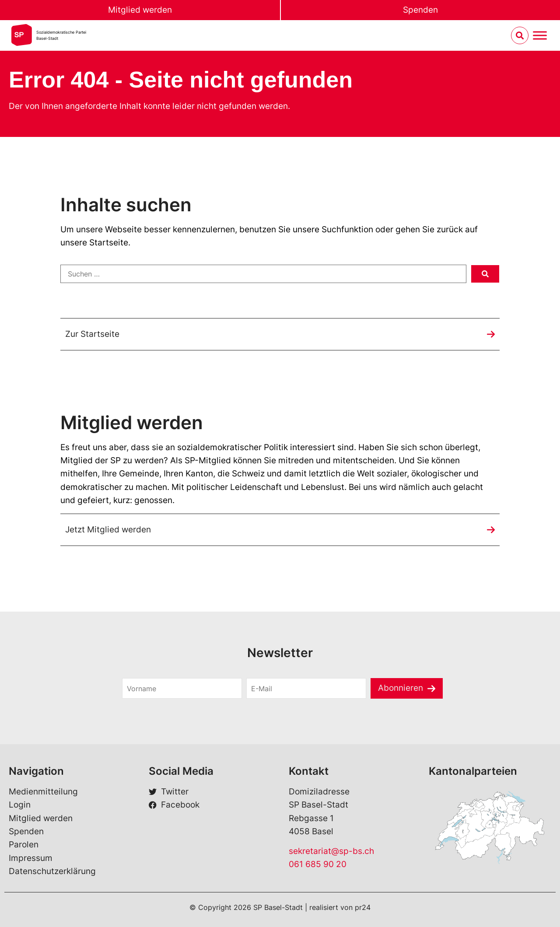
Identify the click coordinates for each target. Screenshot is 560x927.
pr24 (363, 907)
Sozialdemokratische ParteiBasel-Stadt (61, 35)
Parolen (24, 845)
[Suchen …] (263, 274)
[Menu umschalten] (540, 36)
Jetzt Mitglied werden (108, 530)
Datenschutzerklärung (52, 871)
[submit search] (485, 274)
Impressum (31, 858)
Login (20, 805)
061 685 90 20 (318, 864)
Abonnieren (401, 688)
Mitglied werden (140, 10)
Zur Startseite (92, 334)
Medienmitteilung (43, 792)
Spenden (420, 10)
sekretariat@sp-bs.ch (331, 851)
